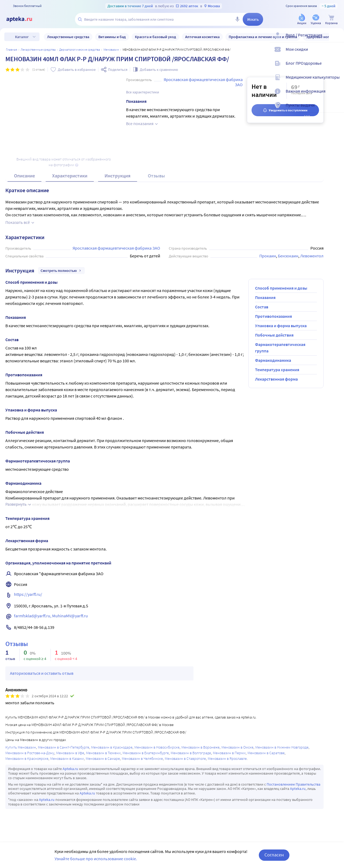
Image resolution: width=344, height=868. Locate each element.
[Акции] (302, 20)
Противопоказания (273, 316)
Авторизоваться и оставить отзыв (42, 673)
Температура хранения (277, 370)
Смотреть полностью (61, 271)
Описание (24, 176)
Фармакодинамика (273, 360)
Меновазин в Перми (229, 753)
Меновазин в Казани (67, 758)
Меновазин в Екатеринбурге (146, 753)
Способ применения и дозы (281, 288)
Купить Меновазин (21, 747)
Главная (12, 50)
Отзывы (156, 176)
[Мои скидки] (336, 54)
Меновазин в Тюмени (103, 753)
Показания (265, 297)
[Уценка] (316, 20)
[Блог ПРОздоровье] (336, 68)
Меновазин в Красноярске (27, 758)
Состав (262, 307)
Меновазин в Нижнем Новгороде (282, 747)
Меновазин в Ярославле (227, 758)
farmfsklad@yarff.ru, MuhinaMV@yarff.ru (51, 616)
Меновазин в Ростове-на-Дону (30, 753)
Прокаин (268, 256)
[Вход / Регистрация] (336, 39)
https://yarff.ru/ (28, 594)
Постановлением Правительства (293, 784)
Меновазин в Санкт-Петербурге (64, 747)
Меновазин (111, 50)
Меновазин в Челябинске (142, 758)
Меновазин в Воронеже (200, 747)
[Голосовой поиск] (237, 19)
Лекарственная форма (276, 379)
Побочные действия (274, 335)
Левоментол (312, 256)
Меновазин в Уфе (70, 753)
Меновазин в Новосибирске (157, 747)
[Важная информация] (336, 96)
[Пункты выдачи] (336, 110)
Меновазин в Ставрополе (185, 758)
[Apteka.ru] (24, 19)
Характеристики (70, 176)
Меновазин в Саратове (266, 753)
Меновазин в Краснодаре (112, 747)
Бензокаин (288, 256)
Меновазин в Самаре (103, 758)
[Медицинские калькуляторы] (336, 82)
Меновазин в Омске (237, 747)
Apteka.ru (70, 769)
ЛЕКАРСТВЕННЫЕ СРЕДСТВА (38, 50)
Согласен (274, 855)
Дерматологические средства (80, 50)
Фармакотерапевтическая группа (280, 348)
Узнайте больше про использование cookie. (96, 859)
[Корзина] (331, 20)
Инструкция (118, 176)
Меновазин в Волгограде (191, 753)
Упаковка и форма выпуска (281, 326)
